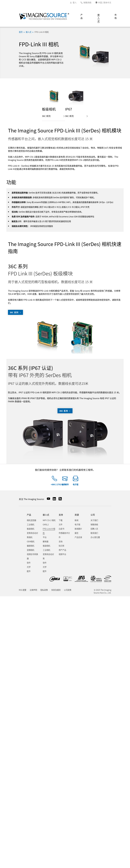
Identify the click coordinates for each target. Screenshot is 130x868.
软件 (29, 563)
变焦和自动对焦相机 (32, 535)
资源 (77, 515)
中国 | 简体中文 (105, 2)
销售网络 (87, 2)
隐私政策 (44, 590)
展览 (76, 533)
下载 (61, 520)
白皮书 (61, 529)
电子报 (76, 484)
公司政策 (68, 590)
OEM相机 (31, 541)
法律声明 (33, 590)
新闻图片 (78, 529)
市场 (116, 16)
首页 (21, 32)
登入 (75, 2)
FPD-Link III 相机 (42, 32)
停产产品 (62, 550)
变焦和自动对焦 (48, 556)
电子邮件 (65, 484)
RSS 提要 (23, 590)
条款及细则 (56, 590)
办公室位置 (95, 537)
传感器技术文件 (64, 535)
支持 (61, 515)
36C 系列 (54, 116)
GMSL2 (46, 524)
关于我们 (94, 520)
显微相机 (31, 550)
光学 (29, 567)
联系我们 (94, 533)
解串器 (46, 541)
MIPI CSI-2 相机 (49, 520)
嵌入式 (99, 18)
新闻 (76, 520)
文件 (61, 524)
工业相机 (31, 524)
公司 (93, 515)
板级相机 (31, 529)
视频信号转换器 (32, 556)
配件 (29, 571)
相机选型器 (31, 520)
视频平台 (62, 554)
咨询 (61, 541)
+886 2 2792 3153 (58, 484)
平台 (45, 537)
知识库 (61, 546)
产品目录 (78, 537)
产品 (82, 16)
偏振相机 (31, 546)
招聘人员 (94, 529)
